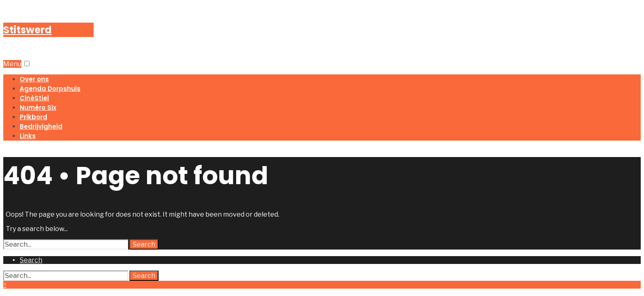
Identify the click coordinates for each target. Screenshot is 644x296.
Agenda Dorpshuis (50, 89)
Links (28, 136)
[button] (27, 64)
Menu (12, 64)
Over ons (34, 79)
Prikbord (33, 117)
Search (144, 244)
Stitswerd (28, 30)
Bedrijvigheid (41, 126)
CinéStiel (34, 98)
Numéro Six (38, 108)
